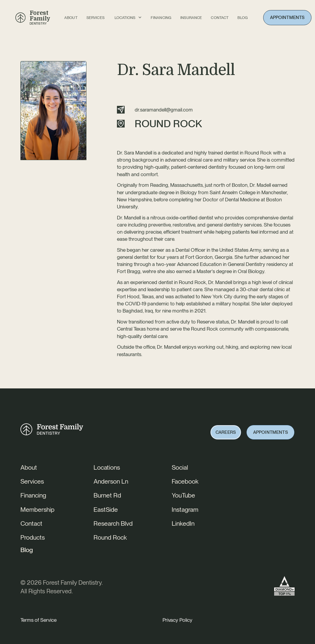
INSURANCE (191, 18)
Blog (27, 550)
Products (33, 537)
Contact (220, 18)
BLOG (243, 18)
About (71, 18)
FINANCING (161, 18)
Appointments (287, 17)
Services (95, 18)
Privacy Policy (177, 620)
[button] (128, 18)
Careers (226, 432)
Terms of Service (38, 620)
